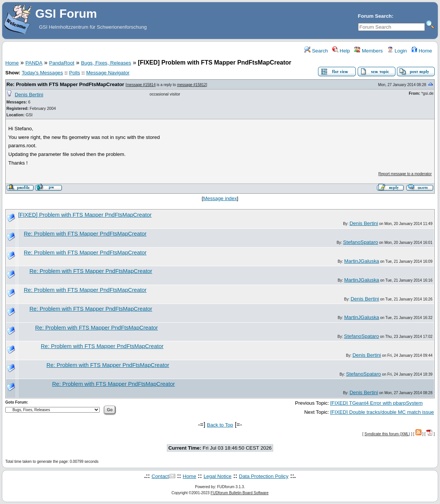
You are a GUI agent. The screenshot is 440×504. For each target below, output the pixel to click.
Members (368, 51)
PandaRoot (62, 63)
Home (422, 51)
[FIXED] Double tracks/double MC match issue (382, 412)
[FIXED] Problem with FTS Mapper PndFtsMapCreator (85, 215)
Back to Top (220, 425)
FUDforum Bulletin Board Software (240, 493)
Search (316, 51)
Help (341, 51)
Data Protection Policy (264, 476)
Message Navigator (108, 73)
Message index (220, 198)
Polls (75, 73)
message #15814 (141, 85)
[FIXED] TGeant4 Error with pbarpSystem (376, 403)
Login (397, 51)
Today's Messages (42, 73)
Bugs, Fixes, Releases (106, 63)
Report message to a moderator (405, 174)
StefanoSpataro (360, 242)
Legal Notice (218, 476)
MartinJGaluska (362, 261)
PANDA (34, 63)
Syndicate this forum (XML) (387, 434)
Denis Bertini (29, 95)
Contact (160, 476)
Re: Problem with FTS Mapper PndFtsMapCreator (65, 84)
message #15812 (192, 85)
